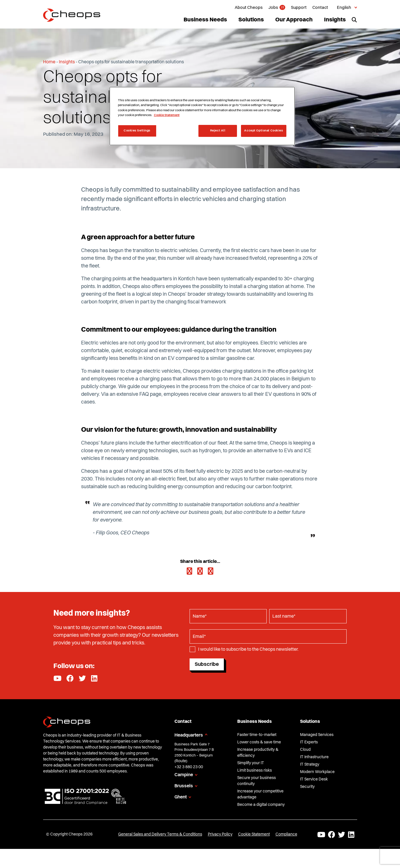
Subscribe (207, 664)
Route (181, 761)
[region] (202, 116)
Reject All (218, 131)
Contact (320, 8)
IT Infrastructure (314, 757)
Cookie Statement (254, 834)
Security (307, 787)
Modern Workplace (317, 772)
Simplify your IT (251, 763)
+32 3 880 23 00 (189, 767)
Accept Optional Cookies (264, 131)
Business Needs (205, 20)
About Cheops (249, 8)
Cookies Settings (137, 131)
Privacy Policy (220, 834)
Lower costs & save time (259, 742)
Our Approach (294, 20)
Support (299, 8)
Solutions (251, 20)
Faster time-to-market (257, 735)
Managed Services (317, 735)
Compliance (286, 834)
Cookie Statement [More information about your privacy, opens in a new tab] (167, 115)
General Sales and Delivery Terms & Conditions (160, 834)
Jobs (273, 8)
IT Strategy (310, 764)
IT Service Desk (314, 779)
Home (49, 62)
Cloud (305, 750)
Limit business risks (255, 770)
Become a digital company (261, 805)
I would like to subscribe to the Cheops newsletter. (248, 650)
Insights (335, 20)
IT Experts (309, 742)
